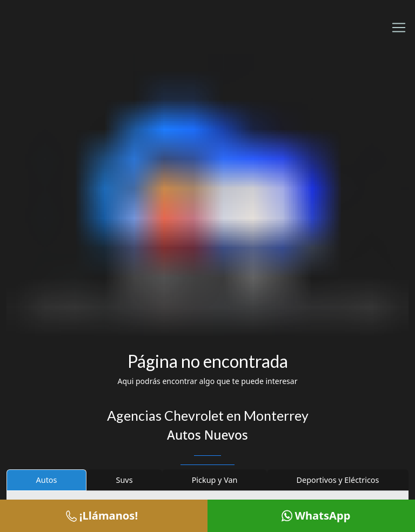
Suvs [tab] (125, 480)
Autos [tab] (47, 480)
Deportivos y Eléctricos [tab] (338, 480)
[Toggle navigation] (399, 28)
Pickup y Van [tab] (215, 480)
